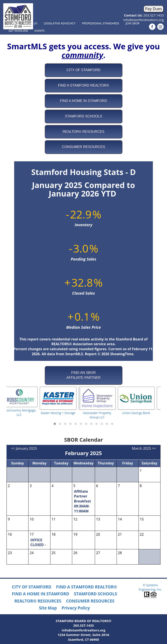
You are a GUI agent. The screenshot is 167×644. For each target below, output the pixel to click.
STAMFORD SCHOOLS (95, 594)
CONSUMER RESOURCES (90, 601)
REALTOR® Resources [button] (83, 132)
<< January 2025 (24, 448)
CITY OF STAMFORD (31, 587)
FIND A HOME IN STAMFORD (40, 594)
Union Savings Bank (142, 413)
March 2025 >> (144, 448)
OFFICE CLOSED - (38, 542)
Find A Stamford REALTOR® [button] (83, 85)
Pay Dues (154, 9)
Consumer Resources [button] (83, 147)
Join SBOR (132, 23)
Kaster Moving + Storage (64, 413)
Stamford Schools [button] (83, 116)
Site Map (48, 608)
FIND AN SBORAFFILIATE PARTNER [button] (83, 375)
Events (40, 31)
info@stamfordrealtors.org (83, 630)
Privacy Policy (76, 608)
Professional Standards (101, 23)
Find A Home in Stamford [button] (84, 101)
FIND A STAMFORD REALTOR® (87, 587)
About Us (30, 23)
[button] (55, 424)
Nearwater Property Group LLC (103, 415)
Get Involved (18, 31)
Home (13, 23)
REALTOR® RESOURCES (38, 601)
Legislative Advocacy (60, 23)
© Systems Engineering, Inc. (150, 587)
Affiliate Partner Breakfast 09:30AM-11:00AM (82, 501)
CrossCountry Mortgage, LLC (25, 412)
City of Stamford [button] (83, 70)
